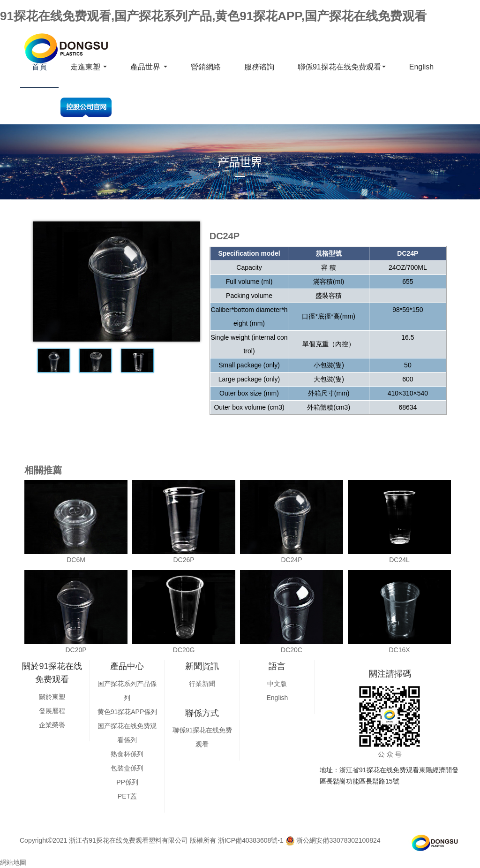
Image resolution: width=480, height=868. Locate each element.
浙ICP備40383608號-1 (251, 840)
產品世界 (149, 67)
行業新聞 (202, 684)
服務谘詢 (259, 67)
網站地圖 (13, 862)
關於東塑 (52, 697)
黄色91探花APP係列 (127, 712)
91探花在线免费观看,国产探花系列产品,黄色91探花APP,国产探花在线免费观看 (213, 16)
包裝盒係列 (127, 768)
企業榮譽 (52, 725)
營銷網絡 (206, 67)
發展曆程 (52, 711)
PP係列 (127, 782)
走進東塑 (89, 67)
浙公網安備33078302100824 (333, 840)
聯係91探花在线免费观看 (342, 67)
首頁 (39, 67)
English (421, 67)
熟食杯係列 (127, 754)
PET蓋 (127, 796)
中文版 (277, 684)
